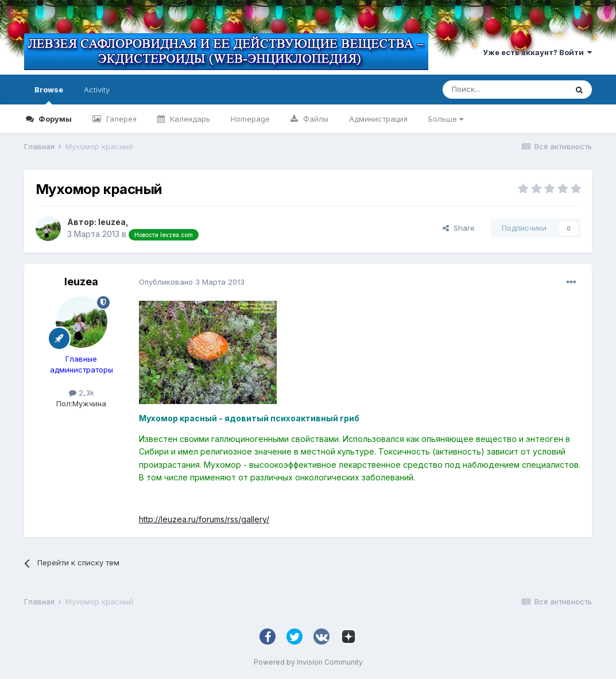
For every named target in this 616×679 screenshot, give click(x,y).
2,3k (82, 393)
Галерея (120, 119)
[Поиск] (505, 90)
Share (459, 228)
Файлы (315, 119)
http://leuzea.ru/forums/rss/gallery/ (204, 519)
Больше (446, 119)
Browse (49, 95)
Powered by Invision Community (308, 662)
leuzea (112, 222)
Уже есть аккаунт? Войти (537, 52)
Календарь (189, 119)
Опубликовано (192, 282)
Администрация (378, 119)
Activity (97, 90)
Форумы (54, 119)
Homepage (250, 119)
